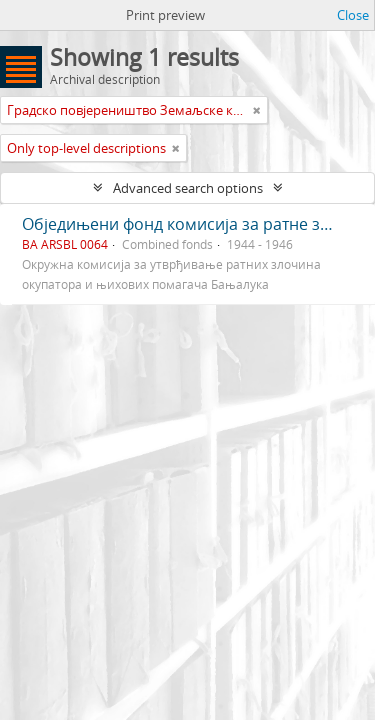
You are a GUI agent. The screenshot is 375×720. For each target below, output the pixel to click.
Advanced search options (188, 188)
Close (353, 15)
